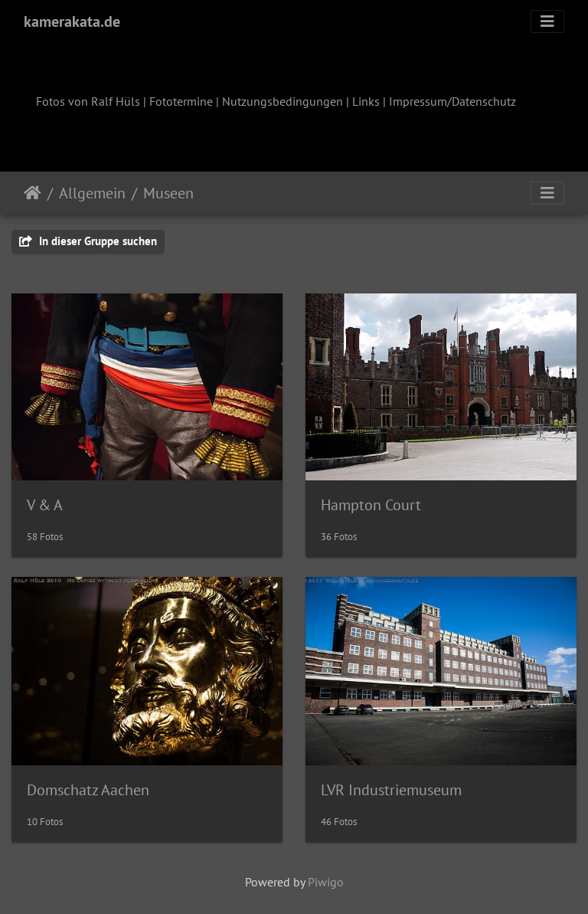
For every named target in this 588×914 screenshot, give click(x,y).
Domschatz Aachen (88, 790)
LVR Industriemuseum (391, 790)
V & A (45, 505)
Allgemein (92, 193)
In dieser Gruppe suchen (88, 241)
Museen (168, 193)
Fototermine (181, 101)
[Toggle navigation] (547, 21)
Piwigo (326, 882)
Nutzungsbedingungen (283, 101)
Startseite (33, 193)
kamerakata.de (72, 21)
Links (366, 101)
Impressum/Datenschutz (452, 101)
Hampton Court (371, 505)
